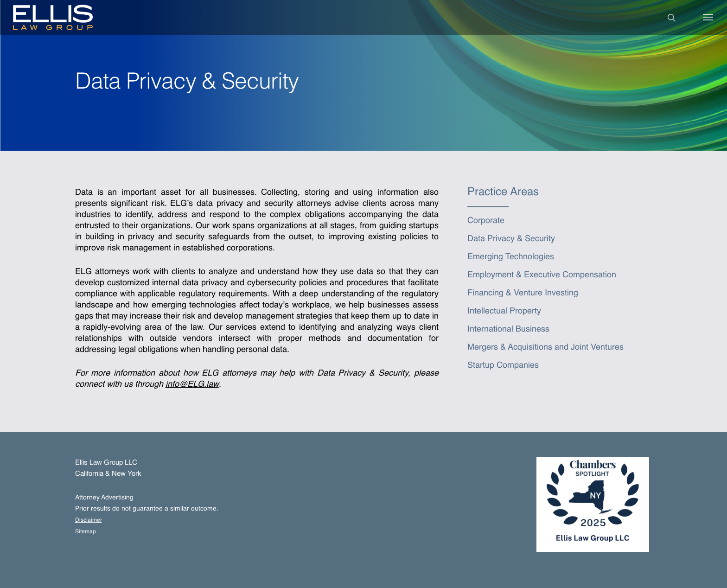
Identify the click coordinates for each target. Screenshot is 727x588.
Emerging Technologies (511, 257)
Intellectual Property (504, 311)
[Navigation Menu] (708, 17)
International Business (508, 329)
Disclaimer (89, 520)
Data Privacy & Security (511, 239)
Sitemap (86, 532)
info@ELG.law (192, 384)
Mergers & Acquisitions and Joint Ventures (545, 347)
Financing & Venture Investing (523, 293)
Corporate (486, 221)
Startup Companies (503, 365)
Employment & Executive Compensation (542, 275)
